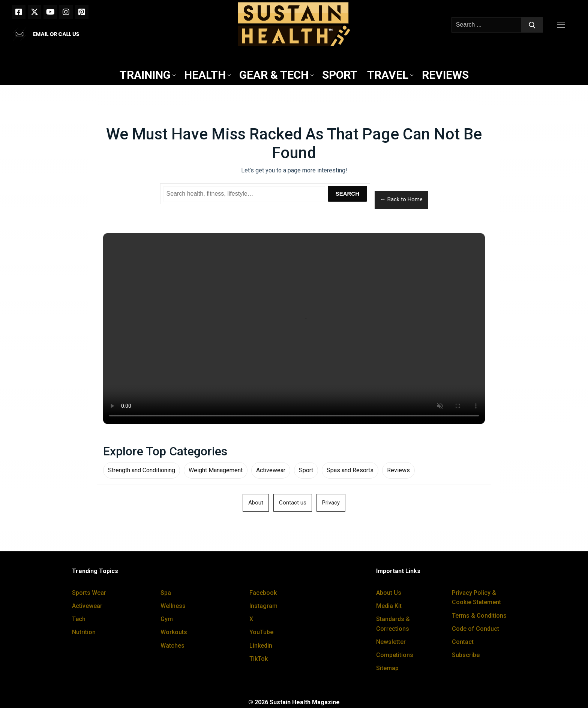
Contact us (293, 503)
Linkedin (261, 646)
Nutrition (84, 632)
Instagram (263, 606)
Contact (463, 642)
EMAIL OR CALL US (56, 34)
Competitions (395, 655)
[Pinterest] (82, 12)
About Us (389, 593)
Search (347, 194)
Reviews (398, 470)
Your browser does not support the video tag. (294, 329)
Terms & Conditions (479, 616)
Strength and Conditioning (142, 470)
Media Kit (389, 606)
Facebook (263, 593)
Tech (79, 619)
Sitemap (387, 668)
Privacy (331, 503)
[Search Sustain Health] (244, 194)
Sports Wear (89, 593)
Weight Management (216, 470)
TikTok (259, 659)
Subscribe (466, 655)
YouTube (261, 632)
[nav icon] (562, 25)
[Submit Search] (532, 25)
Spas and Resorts (350, 470)
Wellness (173, 606)
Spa (166, 593)
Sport (306, 470)
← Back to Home (401, 199)
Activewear (271, 470)
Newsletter (391, 642)
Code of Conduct (475, 629)
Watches (172, 646)
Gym (167, 619)
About (256, 503)
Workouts (174, 632)
